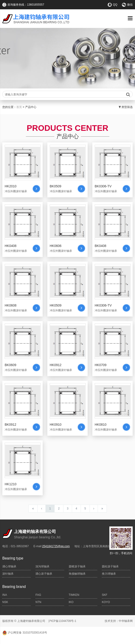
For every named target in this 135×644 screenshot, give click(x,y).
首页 (19, 107)
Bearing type (13, 558)
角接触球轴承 (77, 574)
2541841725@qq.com (56, 546)
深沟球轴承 (42, 566)
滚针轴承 (8, 574)
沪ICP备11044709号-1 (62, 621)
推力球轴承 (109, 574)
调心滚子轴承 (44, 574)
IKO (71, 602)
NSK (5, 602)
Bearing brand (14, 587)
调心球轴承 (9, 566)
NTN (38, 602)
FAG (38, 595)
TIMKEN (74, 595)
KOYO (106, 602)
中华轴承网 (126, 621)
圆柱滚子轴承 (110, 566)
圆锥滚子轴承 (77, 566)
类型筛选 (126, 107)
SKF (105, 595)
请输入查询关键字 (67, 94)
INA (5, 595)
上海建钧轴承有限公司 (31, 621)
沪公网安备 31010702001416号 (25, 633)
